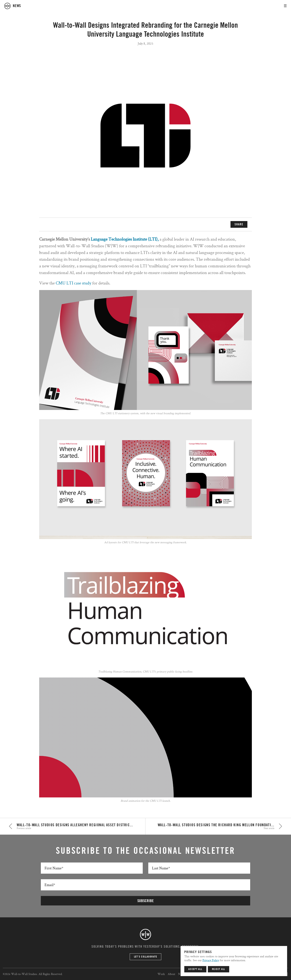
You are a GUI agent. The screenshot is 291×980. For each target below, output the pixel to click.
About (171, 974)
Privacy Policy (211, 960)
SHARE (239, 224)
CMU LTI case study (74, 283)
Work (161, 974)
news (17, 6)
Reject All (219, 969)
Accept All (195, 969)
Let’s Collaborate (146, 957)
